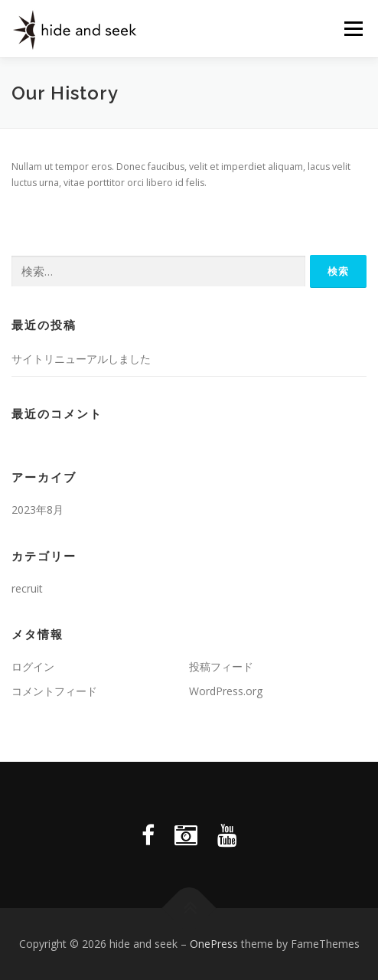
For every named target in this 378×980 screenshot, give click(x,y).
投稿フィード (221, 666)
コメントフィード (54, 691)
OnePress (214, 944)
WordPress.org (226, 691)
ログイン (33, 666)
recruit (27, 588)
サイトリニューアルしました (81, 359)
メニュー (353, 29)
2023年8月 (37, 510)
